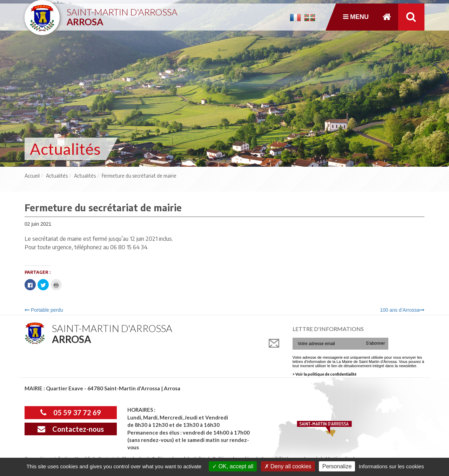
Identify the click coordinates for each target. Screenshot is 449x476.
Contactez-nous (71, 429)
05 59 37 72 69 (71, 412)
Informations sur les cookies (391, 466)
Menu (356, 17)
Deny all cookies (288, 466)
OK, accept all (233, 466)
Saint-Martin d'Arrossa (122, 14)
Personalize (337, 466)
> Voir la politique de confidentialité (324, 374)
